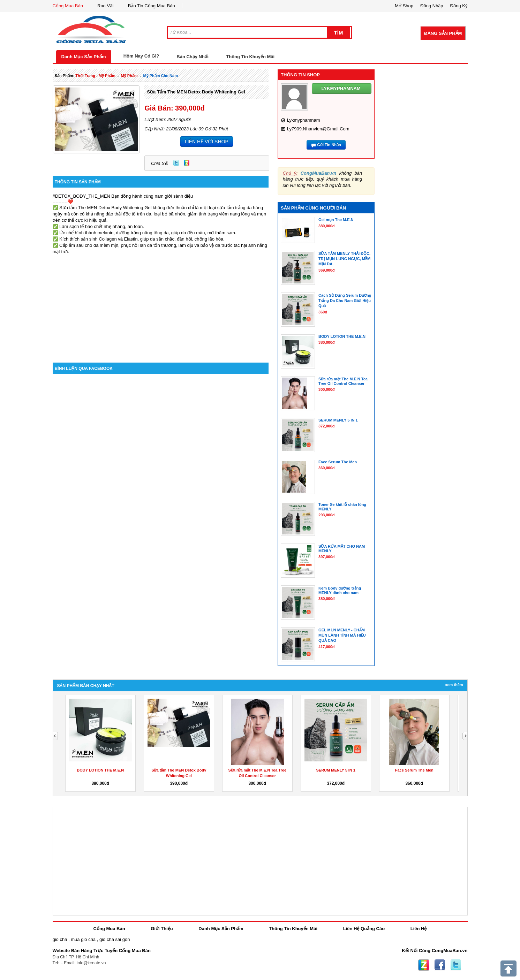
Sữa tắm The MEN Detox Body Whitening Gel (196, 92)
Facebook (440, 965)
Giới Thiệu (162, 929)
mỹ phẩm (129, 76)
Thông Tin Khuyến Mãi (250, 57)
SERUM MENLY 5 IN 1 (336, 770)
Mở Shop (404, 6)
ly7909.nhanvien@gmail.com (318, 129)
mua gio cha (83, 939)
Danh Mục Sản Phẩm (84, 57)
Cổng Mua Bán (68, 6)
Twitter (176, 163)
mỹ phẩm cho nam (161, 76)
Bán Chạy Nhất (193, 57)
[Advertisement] (161, 303)
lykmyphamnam (304, 120)
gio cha (60, 939)
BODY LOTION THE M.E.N (100, 770)
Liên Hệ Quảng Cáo (364, 929)
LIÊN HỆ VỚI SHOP (207, 142)
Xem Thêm (454, 685)
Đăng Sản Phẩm (443, 33)
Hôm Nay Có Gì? (141, 56)
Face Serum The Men (414, 770)
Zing (187, 163)
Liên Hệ (419, 929)
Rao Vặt (105, 6)
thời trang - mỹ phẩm (95, 76)
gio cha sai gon (115, 939)
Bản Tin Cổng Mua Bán (152, 6)
